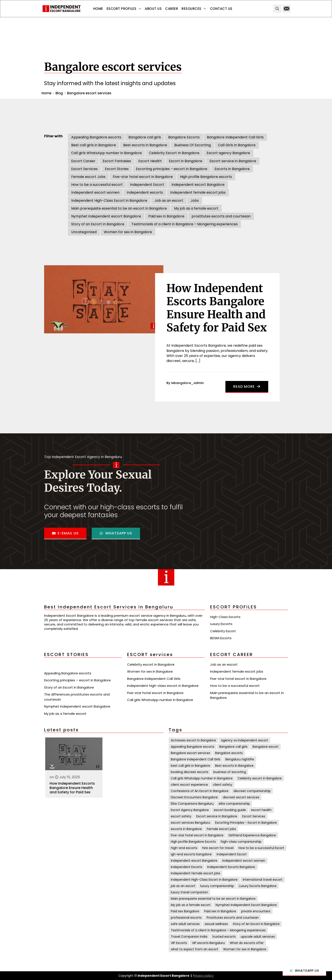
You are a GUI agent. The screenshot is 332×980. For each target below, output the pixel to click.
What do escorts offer (247, 943)
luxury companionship (217, 886)
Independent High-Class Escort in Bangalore (109, 201)
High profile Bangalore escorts (206, 177)
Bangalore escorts (229, 753)
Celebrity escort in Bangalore (151, 664)
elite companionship (234, 804)
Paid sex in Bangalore (166, 216)
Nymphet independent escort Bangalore (106, 216)
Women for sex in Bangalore (128, 232)
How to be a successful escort (97, 185)
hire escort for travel (218, 848)
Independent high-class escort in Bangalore (163, 686)
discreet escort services (241, 797)
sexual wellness (216, 924)
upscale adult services (258, 937)
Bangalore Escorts (184, 137)
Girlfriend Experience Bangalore (252, 835)
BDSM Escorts (221, 638)
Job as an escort (169, 201)
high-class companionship (241, 842)
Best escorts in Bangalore (145, 145)
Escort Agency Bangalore (190, 810)
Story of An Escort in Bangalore (256, 924)
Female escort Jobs (88, 177)
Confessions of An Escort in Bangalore (200, 791)
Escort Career (83, 161)
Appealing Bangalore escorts (96, 137)
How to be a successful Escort (261, 848)
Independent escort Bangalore (198, 185)
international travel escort (263, 880)
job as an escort (183, 886)
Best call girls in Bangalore (94, 145)
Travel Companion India (189, 937)
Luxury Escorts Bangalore (258, 886)
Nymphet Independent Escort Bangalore (246, 905)
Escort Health (150, 161)
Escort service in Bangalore (233, 161)
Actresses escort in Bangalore (193, 740)
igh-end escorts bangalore (191, 854)
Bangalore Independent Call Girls (235, 137)
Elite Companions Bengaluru (192, 804)
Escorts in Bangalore (232, 169)
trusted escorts (224, 937)
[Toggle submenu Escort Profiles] (124, 9)
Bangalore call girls (145, 137)
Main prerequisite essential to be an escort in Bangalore (119, 208)
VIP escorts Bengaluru (208, 943)
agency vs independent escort (245, 740)
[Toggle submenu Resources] (194, 9)
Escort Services (84, 169)
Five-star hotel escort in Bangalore (143, 177)
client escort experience (189, 785)
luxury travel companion (189, 892)
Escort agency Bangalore (228, 153)
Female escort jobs (221, 829)
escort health (261, 810)
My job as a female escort (196, 208)
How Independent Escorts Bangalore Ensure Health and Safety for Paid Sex (72, 788)
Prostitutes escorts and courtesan (233, 918)
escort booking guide (230, 810)
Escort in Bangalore (186, 161)
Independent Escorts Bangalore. (231, 867)
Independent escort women (95, 192)
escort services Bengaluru (190, 823)
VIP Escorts (179, 943)
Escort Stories (117, 169)
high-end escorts (184, 848)
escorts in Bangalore (186, 829)
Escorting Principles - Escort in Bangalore (246, 823)
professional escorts (186, 918)
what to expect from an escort (195, 949)
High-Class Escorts (225, 617)
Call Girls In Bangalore (237, 145)
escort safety (181, 816)
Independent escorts (145, 192)
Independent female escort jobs (198, 192)
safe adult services (185, 924)
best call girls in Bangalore (190, 766)
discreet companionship (252, 791)
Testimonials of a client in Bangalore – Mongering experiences (185, 224)
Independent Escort (147, 185)
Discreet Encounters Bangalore (194, 797)
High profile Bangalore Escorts (193, 842)
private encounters (256, 911)
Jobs (195, 201)
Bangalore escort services (190, 753)
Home (46, 93)
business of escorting (230, 772)
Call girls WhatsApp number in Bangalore (106, 153)
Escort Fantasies (117, 161)
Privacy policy (203, 976)
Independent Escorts (187, 867)
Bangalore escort (265, 747)
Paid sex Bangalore (185, 911)
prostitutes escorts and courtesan (221, 216)
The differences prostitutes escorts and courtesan (77, 697)
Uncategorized (84, 232)
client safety (223, 785)
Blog (59, 93)
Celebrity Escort (223, 631)
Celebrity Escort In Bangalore (174, 153)
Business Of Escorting (193, 145)
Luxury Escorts (221, 624)
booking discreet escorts (190, 772)
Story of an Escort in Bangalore (98, 224)
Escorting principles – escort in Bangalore (172, 169)
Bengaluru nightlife (240, 759)
